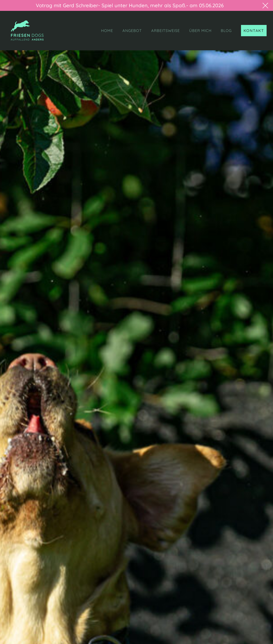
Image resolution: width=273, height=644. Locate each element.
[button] (263, 5)
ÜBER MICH (200, 30)
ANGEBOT (132, 30)
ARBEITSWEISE (166, 30)
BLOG (226, 30)
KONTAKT (254, 30)
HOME (107, 30)
